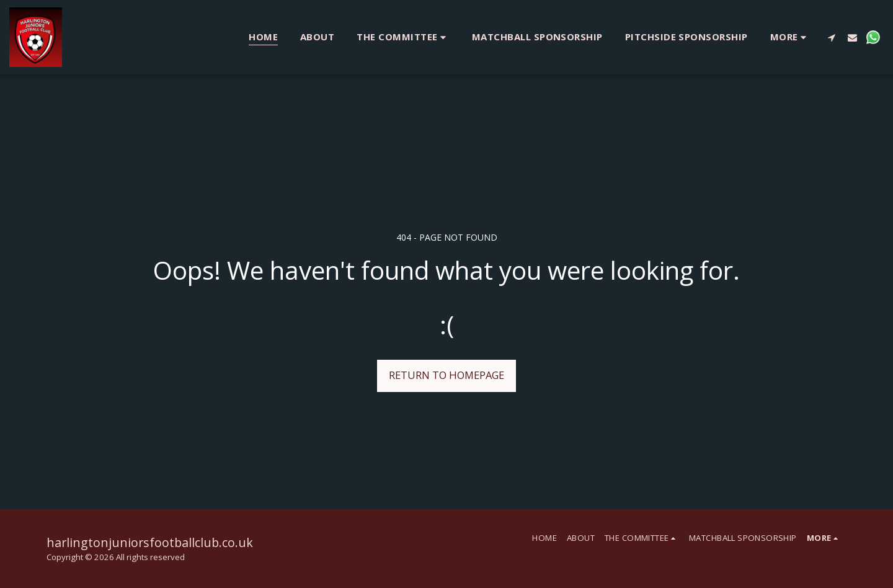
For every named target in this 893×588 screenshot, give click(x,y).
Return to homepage (446, 375)
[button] (403, 37)
